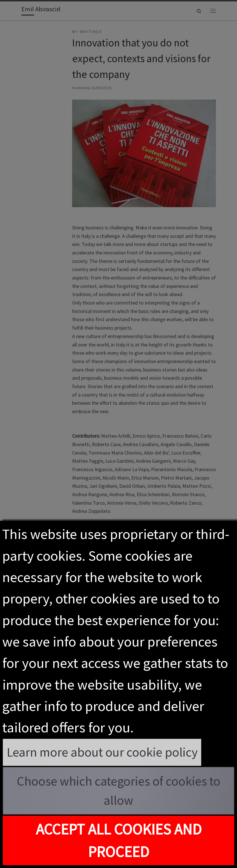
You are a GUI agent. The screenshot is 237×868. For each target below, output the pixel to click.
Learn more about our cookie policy (102, 752)
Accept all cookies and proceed (119, 840)
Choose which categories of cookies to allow (119, 791)
